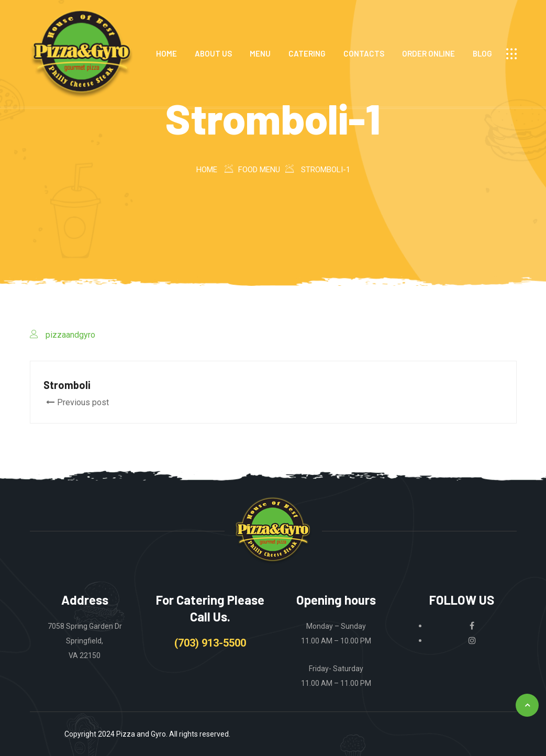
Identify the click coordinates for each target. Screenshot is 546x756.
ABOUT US (213, 53)
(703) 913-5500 (210, 643)
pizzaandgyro (70, 335)
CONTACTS (364, 53)
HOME (166, 53)
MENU (260, 53)
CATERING (307, 53)
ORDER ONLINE (428, 53)
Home (207, 170)
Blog (482, 53)
